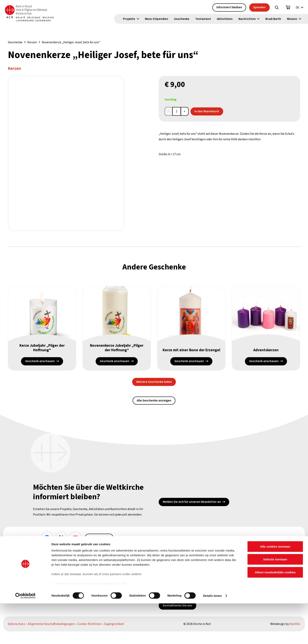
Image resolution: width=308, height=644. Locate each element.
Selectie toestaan (275, 600)
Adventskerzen (266, 351)
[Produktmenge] (177, 111)
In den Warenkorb (207, 111)
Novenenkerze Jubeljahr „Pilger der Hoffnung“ (117, 349)
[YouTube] (76, 538)
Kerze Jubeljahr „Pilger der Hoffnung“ (42, 349)
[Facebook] (47, 538)
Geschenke (15, 42)
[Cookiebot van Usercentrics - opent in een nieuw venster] (25, 636)
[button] (277, 8)
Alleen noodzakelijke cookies (275, 613)
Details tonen (212, 636)
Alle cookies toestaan (275, 587)
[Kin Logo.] (35, 14)
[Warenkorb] (288, 8)
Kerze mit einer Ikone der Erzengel (191, 349)
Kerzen (32, 42)
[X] (61, 538)
